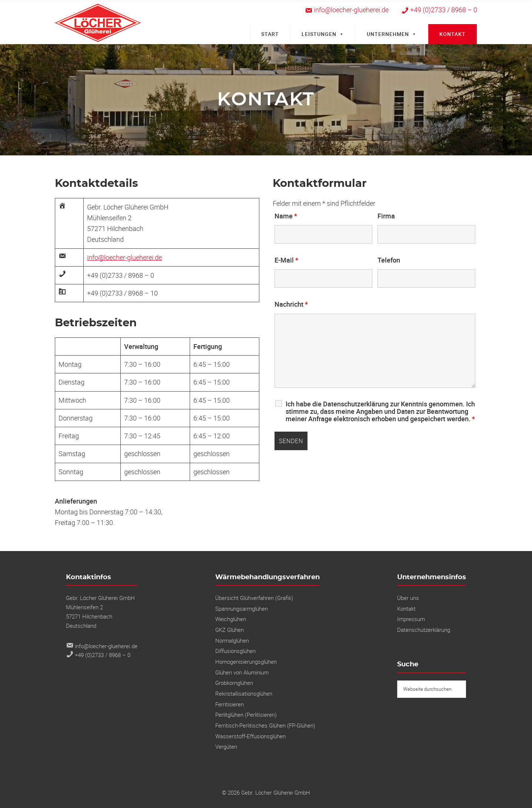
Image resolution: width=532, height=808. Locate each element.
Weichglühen (231, 619)
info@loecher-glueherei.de (124, 257)
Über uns (408, 598)
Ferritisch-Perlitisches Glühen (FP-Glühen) (265, 725)
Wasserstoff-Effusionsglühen (250, 736)
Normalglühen (232, 640)
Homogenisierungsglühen (246, 662)
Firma (386, 216)
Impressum (411, 619)
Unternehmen (392, 34)
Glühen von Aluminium (242, 672)
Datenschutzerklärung (424, 630)
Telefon (389, 260)
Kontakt (453, 34)
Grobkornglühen (234, 683)
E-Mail (286, 260)
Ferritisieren (230, 704)
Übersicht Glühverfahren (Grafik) (254, 598)
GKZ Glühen (230, 630)
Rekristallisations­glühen (244, 693)
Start (270, 34)
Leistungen (323, 34)
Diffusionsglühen (235, 651)
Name (286, 216)
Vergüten (226, 746)
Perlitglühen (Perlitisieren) (246, 715)
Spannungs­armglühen (242, 609)
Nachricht (291, 304)
